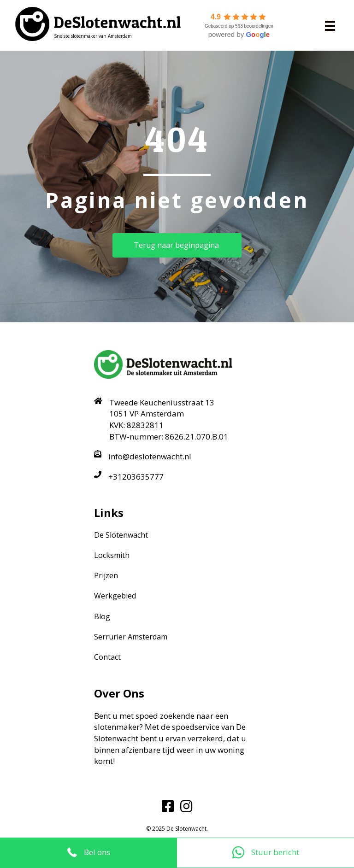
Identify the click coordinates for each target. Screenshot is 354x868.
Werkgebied (115, 596)
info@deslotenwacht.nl (150, 456)
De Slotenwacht (121, 535)
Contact (107, 657)
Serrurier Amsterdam (131, 637)
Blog (102, 616)
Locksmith (112, 555)
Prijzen (106, 575)
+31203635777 (136, 477)
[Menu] (330, 26)
